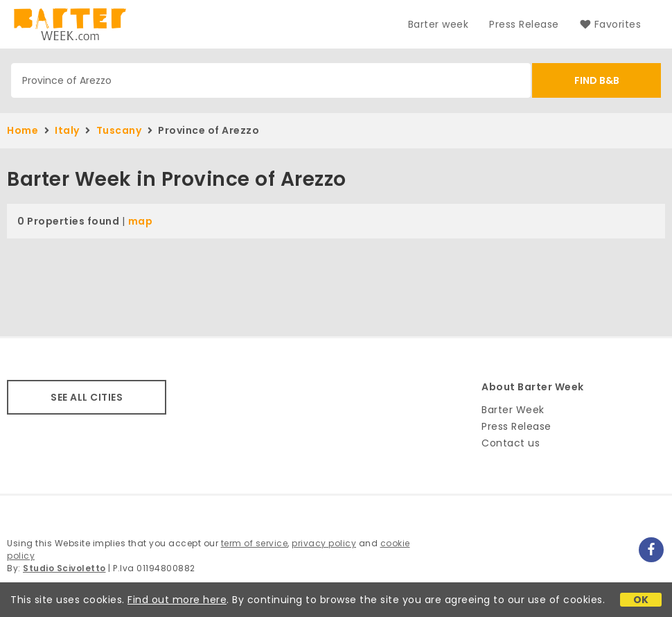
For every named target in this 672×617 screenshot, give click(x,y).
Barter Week (513, 410)
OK (641, 600)
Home (23, 130)
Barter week (439, 24)
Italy (67, 130)
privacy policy (324, 543)
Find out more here (177, 600)
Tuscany (119, 130)
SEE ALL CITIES (87, 397)
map (141, 221)
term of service (255, 543)
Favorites (610, 24)
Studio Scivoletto (64, 568)
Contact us (511, 443)
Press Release (524, 24)
